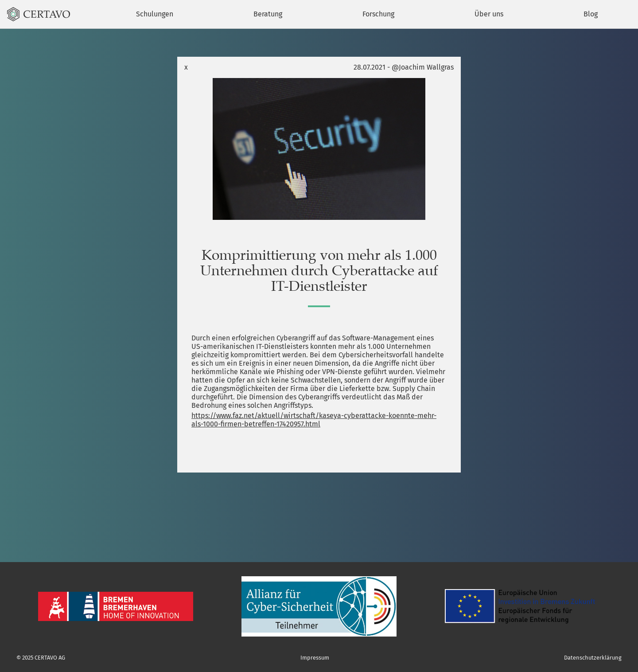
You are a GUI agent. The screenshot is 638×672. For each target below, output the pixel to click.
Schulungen (155, 14)
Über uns (489, 14)
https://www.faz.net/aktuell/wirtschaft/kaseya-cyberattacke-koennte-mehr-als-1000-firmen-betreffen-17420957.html (314, 420)
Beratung (268, 14)
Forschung (378, 14)
